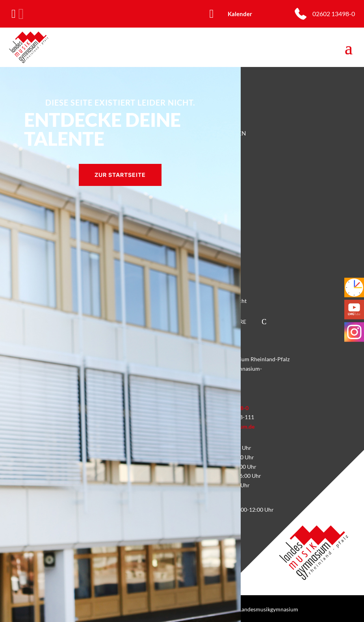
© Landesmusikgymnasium (266, 609)
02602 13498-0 (334, 14)
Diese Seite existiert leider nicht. (120, 102)
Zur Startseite (120, 175)
